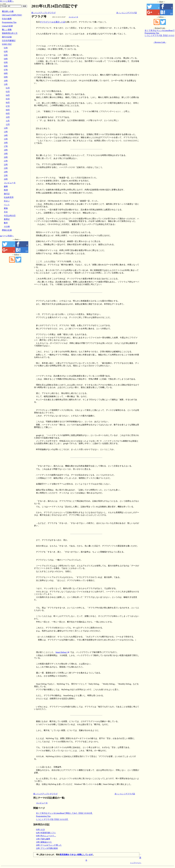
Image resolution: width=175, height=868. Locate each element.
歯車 (6, 186)
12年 (6, 128)
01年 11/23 (40, 830)
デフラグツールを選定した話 (52, 22)
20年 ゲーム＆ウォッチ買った (49, 845)
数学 (6, 223)
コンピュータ (73, 17)
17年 (6, 146)
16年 (6, 143)
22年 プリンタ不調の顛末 (47, 848)
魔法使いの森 (8, 11)
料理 (6, 190)
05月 (8, 99)
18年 (6, 150)
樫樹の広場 (7, 230)
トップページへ (136, 863)
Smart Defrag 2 (61, 652)
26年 (6, 179)
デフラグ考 (39, 17)
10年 (6, 81)
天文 (6, 212)
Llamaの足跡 (7, 26)
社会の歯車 (7, 19)
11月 (8, 121)
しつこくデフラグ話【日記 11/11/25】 (52, 819)
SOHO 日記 (7, 44)
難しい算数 (7, 30)
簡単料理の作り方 (10, 33)
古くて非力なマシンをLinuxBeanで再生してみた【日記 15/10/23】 (64, 813)
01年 (6, 48)
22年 (6, 164)
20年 (6, 157)
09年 (6, 77)
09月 (8, 113)
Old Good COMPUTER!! (12, 15)
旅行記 (7, 194)
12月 (8, 124)
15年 (6, 139)
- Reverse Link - (160, 42)
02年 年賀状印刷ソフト (46, 833)
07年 (6, 70)
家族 (6, 208)
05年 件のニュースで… (46, 836)
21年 (6, 161)
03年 (6, 55)
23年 (6, 168)
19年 (6, 154)
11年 (6, 84)
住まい (7, 201)
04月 (8, 95)
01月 (8, 88)
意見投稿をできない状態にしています (76, 855)
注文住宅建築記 (9, 41)
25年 (6, 175)
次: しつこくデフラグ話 (127, 13)
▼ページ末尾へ (7, 1)
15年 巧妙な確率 (43, 839)
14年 (6, 135)
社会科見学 (9, 197)
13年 (6, 132)
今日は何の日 (10, 216)
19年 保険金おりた (44, 842)
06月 (8, 103)
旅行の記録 (7, 37)
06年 (6, 66)
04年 (6, 59)
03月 (8, 92)
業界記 (7, 219)
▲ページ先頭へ (7, 236)
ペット (7, 205)
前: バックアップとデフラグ (44, 13)
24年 (6, 172)
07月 (8, 106)
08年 (6, 73)
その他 (7, 226)
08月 (8, 110)
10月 (8, 117)
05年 (6, 62)
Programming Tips (43, 816)
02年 (6, 51)
